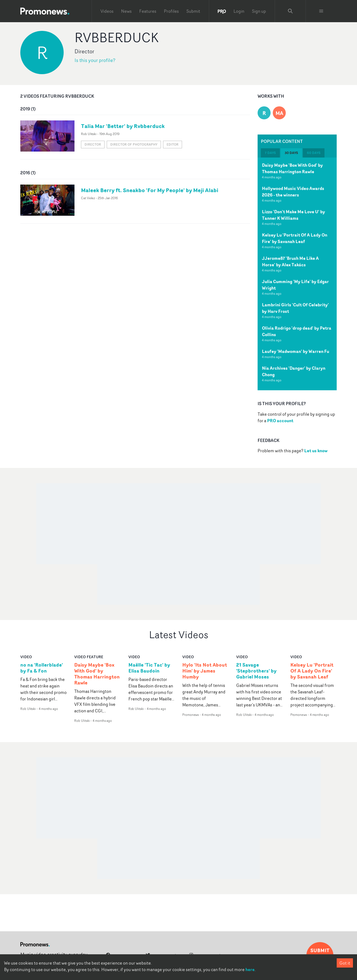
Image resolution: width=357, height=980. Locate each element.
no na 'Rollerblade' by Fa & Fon (42, 668)
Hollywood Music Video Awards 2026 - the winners (293, 192)
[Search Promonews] (290, 11)
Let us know (316, 451)
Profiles (171, 11)
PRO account (280, 421)
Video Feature (89, 657)
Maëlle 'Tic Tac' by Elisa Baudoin (149, 668)
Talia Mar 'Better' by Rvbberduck (123, 126)
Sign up (259, 11)
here (250, 969)
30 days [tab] (291, 153)
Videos (107, 11)
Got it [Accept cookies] (345, 963)
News (126, 11)
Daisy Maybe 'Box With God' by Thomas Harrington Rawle (292, 168)
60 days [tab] (314, 153)
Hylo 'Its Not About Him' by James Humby (205, 671)
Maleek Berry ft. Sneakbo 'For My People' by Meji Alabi (150, 190)
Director (93, 144)
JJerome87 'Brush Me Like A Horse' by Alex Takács (290, 261)
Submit (193, 11)
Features (148, 11)
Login (239, 11)
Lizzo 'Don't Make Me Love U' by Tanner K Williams (293, 215)
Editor (173, 144)
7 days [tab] (270, 153)
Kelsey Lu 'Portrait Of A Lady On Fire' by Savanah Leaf (295, 238)
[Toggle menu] (321, 11)
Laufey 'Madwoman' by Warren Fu (296, 351)
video (26, 657)
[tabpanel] (297, 274)
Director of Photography (134, 144)
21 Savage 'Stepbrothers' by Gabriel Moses (256, 671)
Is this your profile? (95, 60)
